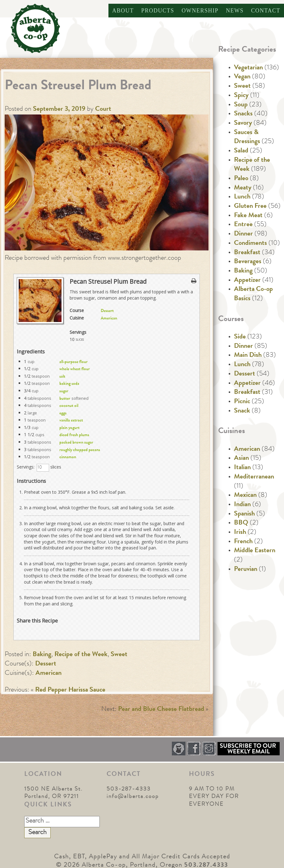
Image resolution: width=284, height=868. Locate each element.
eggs (63, 413)
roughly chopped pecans (80, 450)
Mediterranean (254, 477)
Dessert (107, 311)
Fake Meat (248, 216)
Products (158, 11)
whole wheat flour (75, 369)
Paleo (241, 179)
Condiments (250, 244)
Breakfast (247, 253)
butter (65, 399)
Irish (240, 533)
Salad (241, 151)
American (109, 319)
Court (103, 110)
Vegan (242, 77)
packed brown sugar (76, 443)
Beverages (248, 262)
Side (240, 337)
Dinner (243, 234)
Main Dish (248, 356)
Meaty (243, 188)
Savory (243, 124)
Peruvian (246, 570)
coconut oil (69, 406)
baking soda (69, 384)
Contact (266, 11)
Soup (241, 105)
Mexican (245, 496)
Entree (243, 225)
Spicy (241, 96)
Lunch (242, 197)
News (235, 11)
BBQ (241, 523)
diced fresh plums (74, 435)
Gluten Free (250, 207)
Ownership (200, 11)
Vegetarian (248, 68)
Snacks (243, 114)
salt (62, 377)
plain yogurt (69, 428)
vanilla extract (71, 421)
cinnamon (68, 457)
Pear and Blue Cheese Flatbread (161, 710)
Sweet (119, 655)
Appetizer (247, 281)
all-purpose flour (73, 362)
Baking (42, 655)
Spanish (244, 514)
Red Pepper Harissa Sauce (70, 690)
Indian (242, 505)
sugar (64, 391)
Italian (242, 468)
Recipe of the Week (81, 655)
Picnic (242, 402)
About (123, 11)
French (243, 542)
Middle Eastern (255, 551)
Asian (241, 459)
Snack (242, 411)
